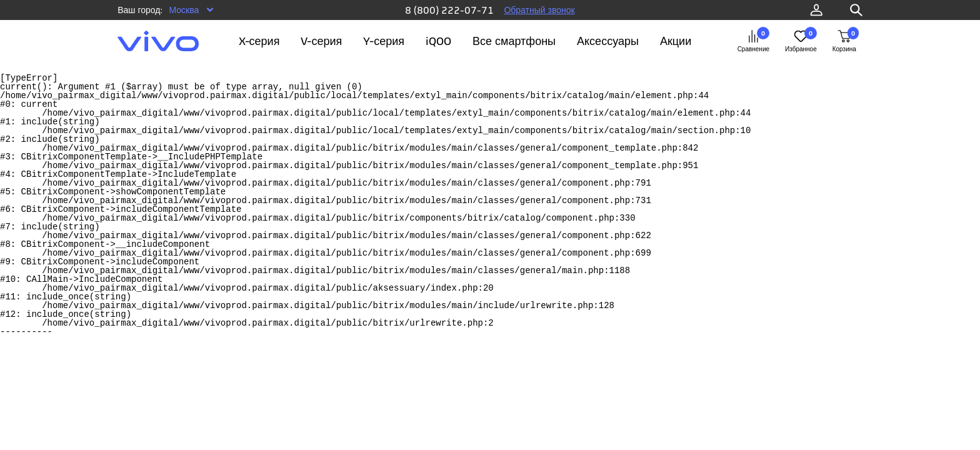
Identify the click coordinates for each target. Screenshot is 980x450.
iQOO (438, 41)
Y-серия (384, 41)
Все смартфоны (514, 41)
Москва (184, 10)
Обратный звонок (539, 10)
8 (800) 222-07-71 (449, 10)
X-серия (259, 41)
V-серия (321, 41)
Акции (676, 41)
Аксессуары (608, 41)
